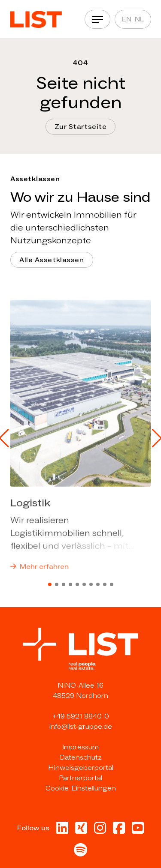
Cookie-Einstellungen (81, 788)
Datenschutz (81, 757)
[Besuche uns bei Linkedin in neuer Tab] (62, 831)
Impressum (80, 747)
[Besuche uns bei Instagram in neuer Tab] (100, 831)
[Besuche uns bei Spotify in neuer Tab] (80, 852)
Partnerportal (80, 778)
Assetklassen (35, 179)
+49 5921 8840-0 (81, 716)
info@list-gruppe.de (81, 726)
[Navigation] (97, 19)
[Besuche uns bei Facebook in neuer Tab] (119, 831)
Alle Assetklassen (52, 260)
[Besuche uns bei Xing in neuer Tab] (81, 831)
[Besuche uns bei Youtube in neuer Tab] (138, 831)
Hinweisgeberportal (81, 768)
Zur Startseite (81, 127)
